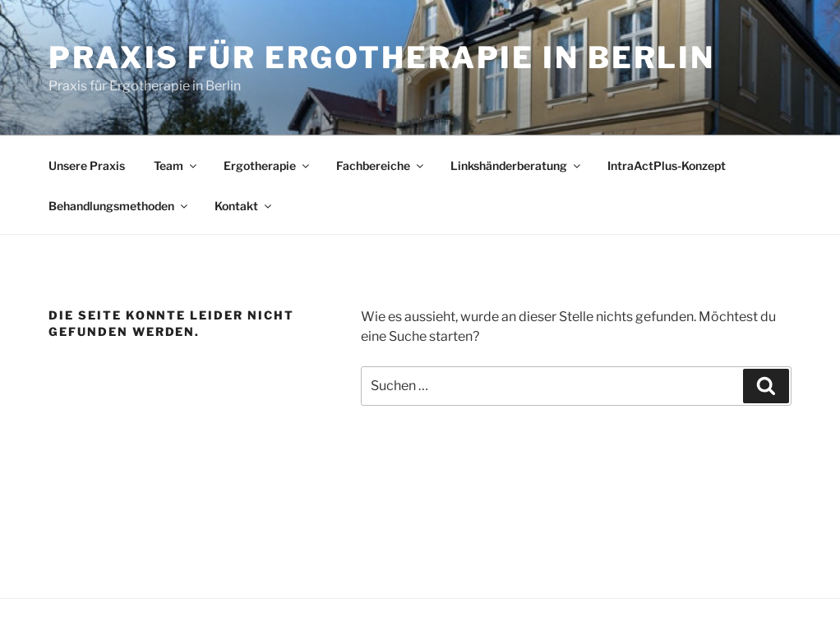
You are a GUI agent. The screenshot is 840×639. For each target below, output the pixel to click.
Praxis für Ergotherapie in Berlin (382, 57)
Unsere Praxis (87, 165)
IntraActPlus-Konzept (667, 165)
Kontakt (244, 206)
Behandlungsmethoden (119, 206)
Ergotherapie (268, 165)
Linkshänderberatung (517, 165)
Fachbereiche (381, 165)
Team (176, 165)
